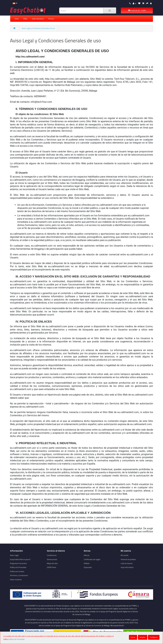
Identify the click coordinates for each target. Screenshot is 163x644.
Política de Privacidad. (17, 639)
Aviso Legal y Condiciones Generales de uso (38, 28)
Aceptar (143, 637)
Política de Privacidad (18, 567)
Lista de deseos (127, 563)
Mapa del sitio (52, 563)
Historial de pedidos (128, 559)
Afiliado (87, 563)
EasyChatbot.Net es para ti (20, 559)
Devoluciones (52, 559)
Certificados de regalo (92, 559)
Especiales (88, 567)
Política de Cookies (17, 571)
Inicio (17, 19)
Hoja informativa (127, 567)
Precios (51, 19)
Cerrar (133, 637)
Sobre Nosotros (38, 19)
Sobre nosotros (16, 579)
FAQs (25, 19)
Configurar (154, 637)
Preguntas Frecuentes (18, 563)
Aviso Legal (14, 555)
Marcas (87, 555)
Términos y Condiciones (19, 575)
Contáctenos (52, 555)
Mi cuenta (124, 555)
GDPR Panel (52, 567)
